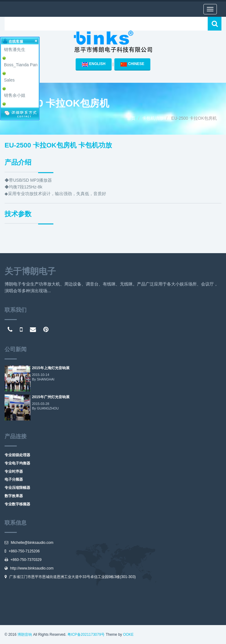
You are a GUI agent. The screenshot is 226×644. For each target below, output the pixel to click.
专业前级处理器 (17, 455)
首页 (131, 118)
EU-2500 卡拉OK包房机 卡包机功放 (58, 145)
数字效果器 (14, 496)
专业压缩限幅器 (17, 488)
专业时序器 (14, 471)
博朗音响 (25, 635)
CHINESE (132, 64)
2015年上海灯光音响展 (51, 368)
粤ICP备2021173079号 (86, 635)
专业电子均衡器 (17, 463)
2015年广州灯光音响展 (51, 397)
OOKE (128, 635)
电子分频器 (14, 479)
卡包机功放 (153, 118)
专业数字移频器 (17, 504)
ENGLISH (94, 64)
